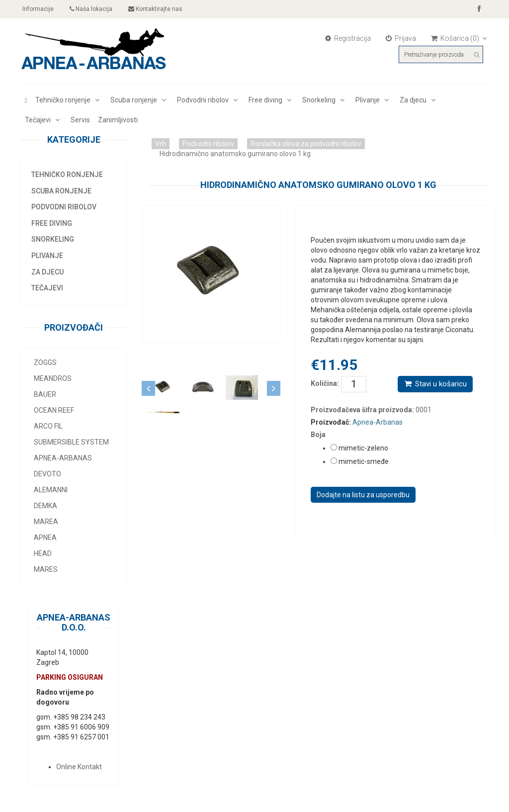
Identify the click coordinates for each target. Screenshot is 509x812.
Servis (80, 120)
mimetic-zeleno (363, 448)
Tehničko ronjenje (69, 100)
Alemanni (51, 490)
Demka (45, 506)
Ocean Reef (54, 410)
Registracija (348, 38)
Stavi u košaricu (435, 384)
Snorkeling (325, 100)
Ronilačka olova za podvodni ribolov (306, 144)
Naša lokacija (91, 9)
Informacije (37, 9)
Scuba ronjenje (140, 100)
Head (43, 553)
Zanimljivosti (118, 120)
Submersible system (71, 442)
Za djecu (419, 100)
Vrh (161, 144)
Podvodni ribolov (209, 100)
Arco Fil (48, 426)
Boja (318, 435)
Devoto (47, 474)
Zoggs (45, 362)
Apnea (45, 538)
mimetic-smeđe (364, 461)
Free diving (271, 100)
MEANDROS (53, 378)
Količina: (319, 383)
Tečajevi (44, 120)
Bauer (45, 394)
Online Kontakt (79, 767)
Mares (46, 569)
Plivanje (374, 100)
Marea (46, 522)
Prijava (401, 38)
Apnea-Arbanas (63, 458)
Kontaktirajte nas (155, 9)
